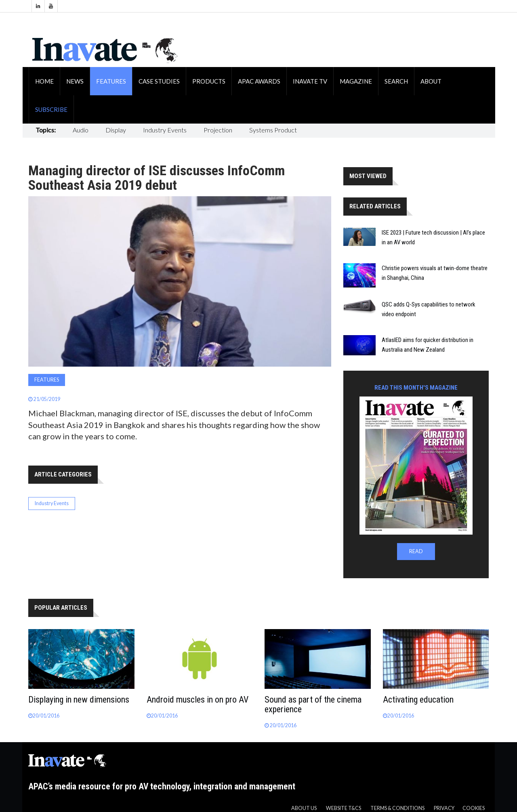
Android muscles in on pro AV (198, 700)
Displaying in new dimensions (79, 700)
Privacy (444, 808)
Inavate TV (310, 81)
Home (44, 81)
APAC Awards (259, 81)
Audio (81, 130)
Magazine (356, 81)
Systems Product (273, 130)
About (431, 81)
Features (111, 81)
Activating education (418, 700)
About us (304, 808)
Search (396, 81)
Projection (218, 130)
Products (209, 81)
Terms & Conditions (397, 808)
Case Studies (159, 81)
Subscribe (51, 109)
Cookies (474, 808)
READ (416, 551)
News (75, 81)
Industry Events (165, 130)
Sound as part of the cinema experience (313, 704)
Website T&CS (344, 808)
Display (116, 130)
